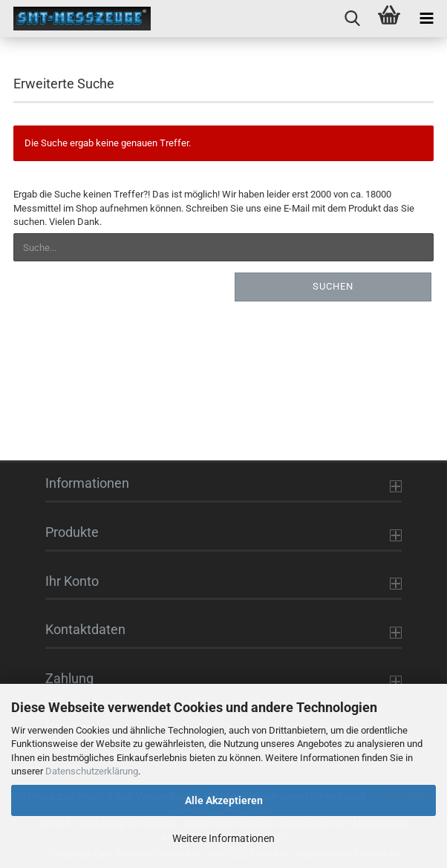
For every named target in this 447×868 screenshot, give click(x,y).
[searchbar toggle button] (352, 19)
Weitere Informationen (223, 838)
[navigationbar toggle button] (426, 19)
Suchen (333, 286)
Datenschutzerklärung (92, 771)
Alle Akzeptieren (224, 800)
